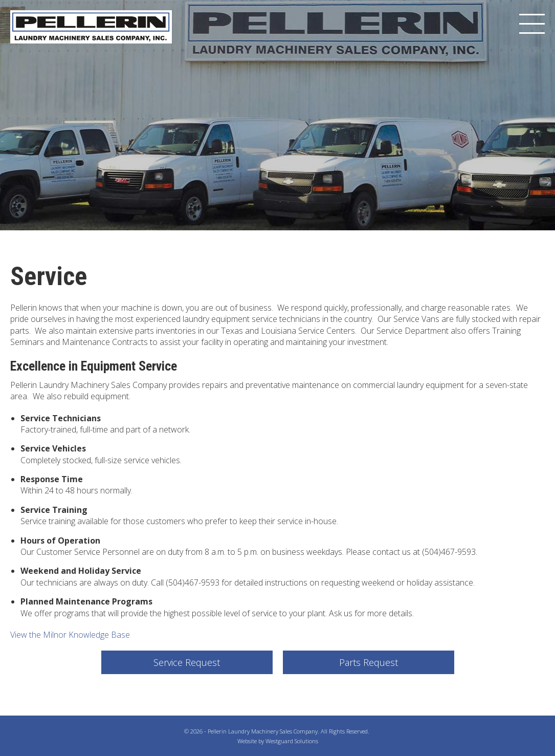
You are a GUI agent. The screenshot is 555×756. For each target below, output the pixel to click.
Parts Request (369, 662)
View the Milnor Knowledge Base (70, 635)
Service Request (187, 662)
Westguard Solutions (292, 741)
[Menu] (532, 24)
